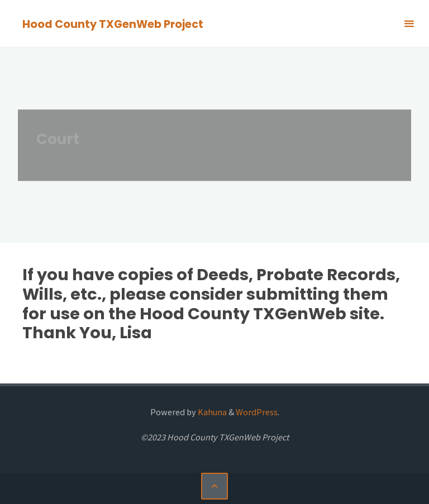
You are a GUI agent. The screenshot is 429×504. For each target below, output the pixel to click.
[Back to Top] (214, 486)
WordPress (257, 412)
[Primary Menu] (409, 24)
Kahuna (211, 412)
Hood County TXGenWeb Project (113, 24)
